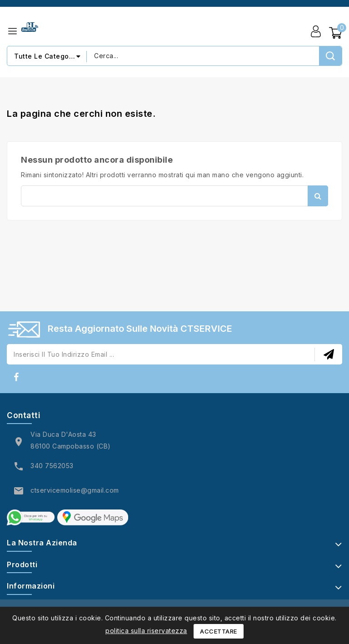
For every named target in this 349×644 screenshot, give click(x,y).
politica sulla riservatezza (146, 631)
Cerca (318, 196)
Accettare (219, 631)
